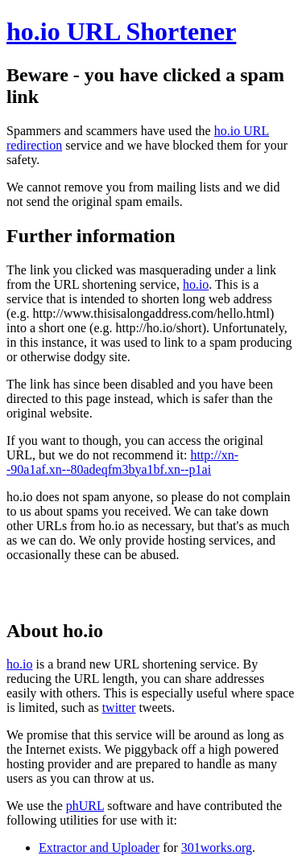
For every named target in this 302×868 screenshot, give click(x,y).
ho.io (196, 284)
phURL (85, 806)
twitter (119, 708)
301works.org (217, 847)
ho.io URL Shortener (121, 31)
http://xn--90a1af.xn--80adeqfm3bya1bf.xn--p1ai (122, 462)
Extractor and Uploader (99, 847)
